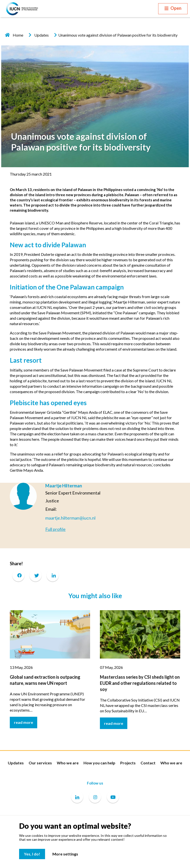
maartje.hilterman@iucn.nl (70, 518)
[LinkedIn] (53, 575)
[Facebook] (18, 575)
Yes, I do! (32, 854)
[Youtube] (113, 797)
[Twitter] (36, 575)
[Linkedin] (77, 797)
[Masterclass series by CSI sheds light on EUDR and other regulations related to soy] (140, 634)
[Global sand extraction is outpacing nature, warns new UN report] (50, 634)
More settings (65, 854)
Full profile (55, 529)
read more (24, 722)
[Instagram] (95, 797)
